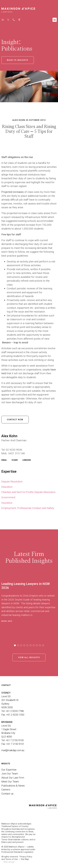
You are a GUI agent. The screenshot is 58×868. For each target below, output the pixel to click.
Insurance (7, 503)
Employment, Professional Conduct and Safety (28, 508)
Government (8, 497)
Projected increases (13, 192)
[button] (55, 20)
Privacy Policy (26, 857)
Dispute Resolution (12, 482)
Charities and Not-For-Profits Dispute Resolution (28, 492)
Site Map (25, 859)
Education (7, 487)
